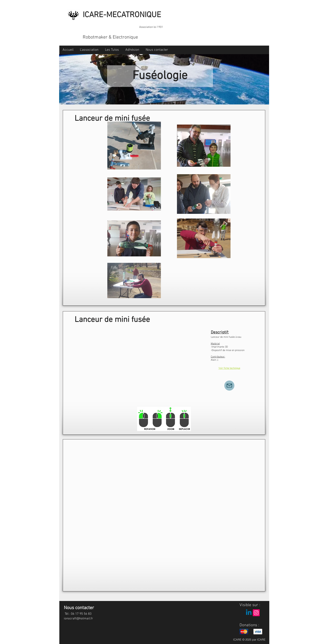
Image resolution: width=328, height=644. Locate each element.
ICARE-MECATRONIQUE (122, 15)
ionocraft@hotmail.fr (78, 619)
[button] (89, 50)
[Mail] (229, 386)
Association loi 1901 (151, 27)
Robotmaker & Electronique (110, 37)
